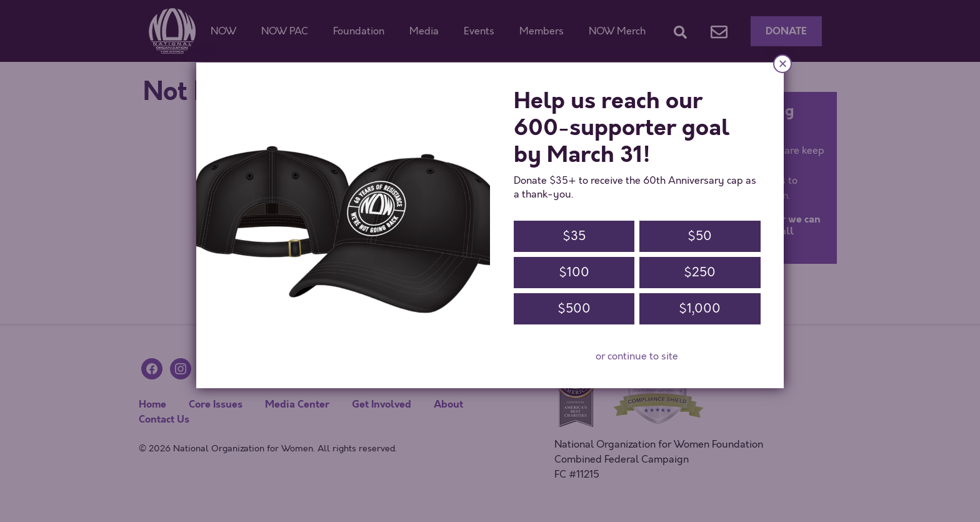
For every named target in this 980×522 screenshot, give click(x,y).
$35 (574, 236)
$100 (574, 272)
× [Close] (782, 63)
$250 (700, 272)
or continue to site (637, 356)
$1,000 (700, 309)
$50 (700, 236)
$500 (574, 309)
